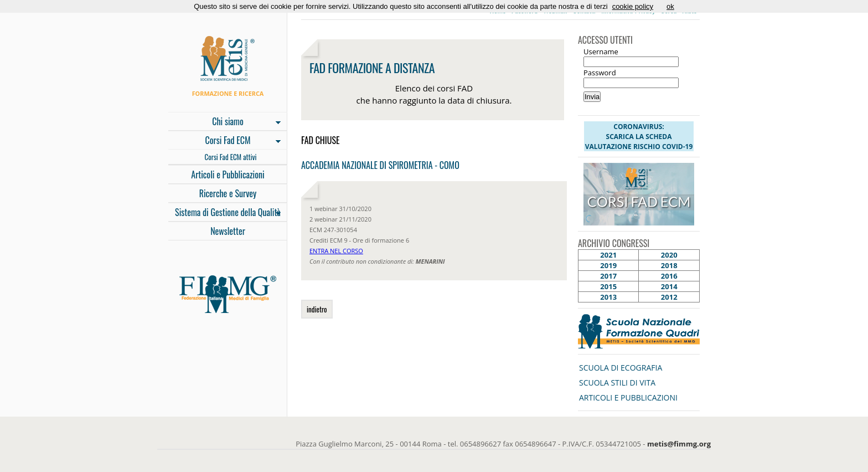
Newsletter (228, 231)
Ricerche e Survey (228, 193)
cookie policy (633, 6)
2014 (669, 286)
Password (600, 73)
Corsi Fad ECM (224, 141)
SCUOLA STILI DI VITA (617, 383)
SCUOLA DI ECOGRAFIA (621, 368)
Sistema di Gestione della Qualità (224, 213)
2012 (669, 297)
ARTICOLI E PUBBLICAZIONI (628, 397)
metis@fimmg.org (679, 444)
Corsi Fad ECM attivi (231, 157)
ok (670, 6)
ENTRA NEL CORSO (336, 251)
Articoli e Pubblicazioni (228, 175)
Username (601, 52)
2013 (608, 297)
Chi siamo (224, 122)
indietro (317, 309)
